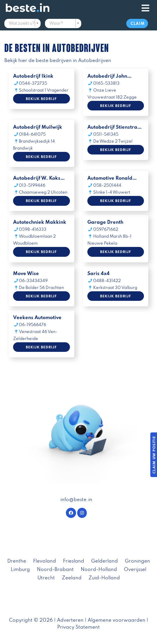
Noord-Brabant (55, 570)
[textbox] (22, 23)
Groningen (137, 561)
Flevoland (45, 561)
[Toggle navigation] (146, 8)
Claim (138, 24)
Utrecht (46, 578)
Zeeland (72, 578)
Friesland (74, 561)
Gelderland (104, 561)
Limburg (20, 570)
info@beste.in (76, 500)
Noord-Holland (99, 570)
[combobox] (22, 24)
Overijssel (135, 570)
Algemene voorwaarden (117, 620)
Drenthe (17, 561)
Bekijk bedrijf (41, 99)
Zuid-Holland (104, 578)
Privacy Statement (78, 627)
